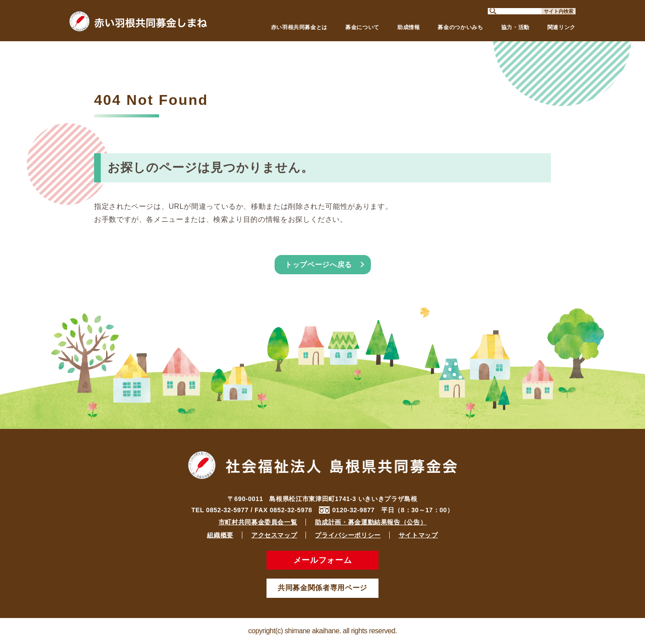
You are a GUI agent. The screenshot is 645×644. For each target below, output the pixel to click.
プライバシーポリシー (348, 535)
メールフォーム (322, 560)
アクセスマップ (274, 535)
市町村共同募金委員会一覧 (258, 522)
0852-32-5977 (227, 510)
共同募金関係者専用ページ (322, 588)
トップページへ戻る (318, 265)
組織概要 (220, 535)
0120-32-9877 (354, 510)
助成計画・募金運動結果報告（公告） (371, 522)
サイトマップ (418, 535)
